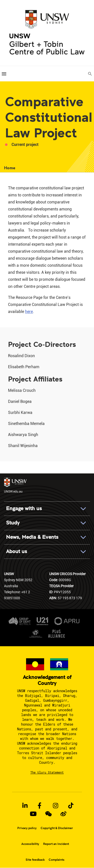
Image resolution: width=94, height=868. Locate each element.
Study (13, 523)
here (29, 312)
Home (10, 168)
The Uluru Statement (47, 772)
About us (17, 551)
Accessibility (30, 844)
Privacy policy (27, 828)
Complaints (57, 860)
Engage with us (24, 508)
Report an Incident (56, 844)
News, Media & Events (32, 537)
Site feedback (35, 860)
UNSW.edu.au (15, 485)
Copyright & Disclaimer (57, 828)
